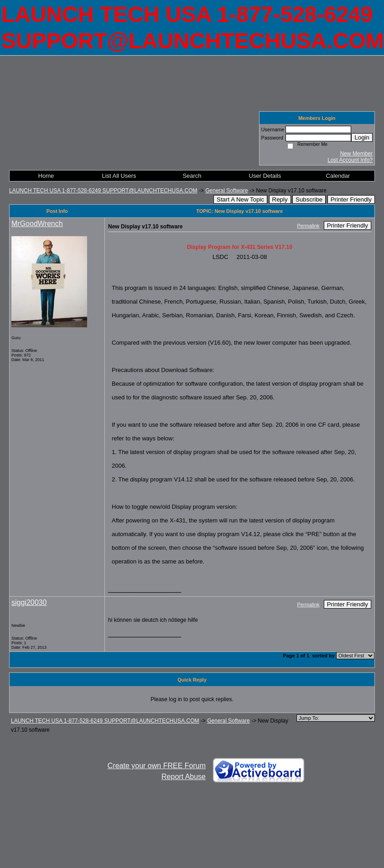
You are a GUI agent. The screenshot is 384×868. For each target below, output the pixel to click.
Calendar (338, 176)
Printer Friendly (351, 199)
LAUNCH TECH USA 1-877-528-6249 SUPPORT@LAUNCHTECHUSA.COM (103, 191)
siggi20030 (29, 602)
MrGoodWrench (37, 224)
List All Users (119, 176)
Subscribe (309, 199)
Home (46, 176)
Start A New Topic (240, 199)
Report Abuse (184, 777)
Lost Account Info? (350, 160)
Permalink (309, 226)
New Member (356, 154)
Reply (280, 199)
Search (192, 176)
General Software (226, 191)
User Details (265, 176)
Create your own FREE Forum (157, 766)
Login (362, 137)
